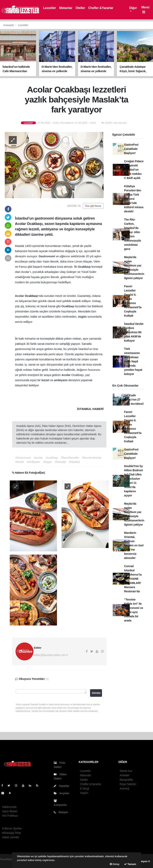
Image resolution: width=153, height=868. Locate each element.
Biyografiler (127, 780)
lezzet (46, 380)
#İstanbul (74, 462)
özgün (83, 317)
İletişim (61, 812)
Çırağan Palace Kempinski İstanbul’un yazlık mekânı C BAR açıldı (134, 170)
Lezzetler (50, 8)
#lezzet (20, 462)
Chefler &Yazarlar (101, 8)
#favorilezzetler (70, 458)
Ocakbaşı (85, 267)
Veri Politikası (10, 816)
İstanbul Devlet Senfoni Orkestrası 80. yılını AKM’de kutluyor (134, 332)
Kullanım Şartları (12, 828)
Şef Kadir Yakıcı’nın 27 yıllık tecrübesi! (134, 400)
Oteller (80, 8)
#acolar (38, 458)
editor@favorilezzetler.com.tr (51, 655)
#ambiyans (33, 462)
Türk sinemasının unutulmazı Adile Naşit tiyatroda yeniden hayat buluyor (133, 361)
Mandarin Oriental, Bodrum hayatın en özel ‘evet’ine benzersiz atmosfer (134, 545)
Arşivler (62, 793)
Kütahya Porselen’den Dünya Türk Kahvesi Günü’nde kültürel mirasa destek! (134, 199)
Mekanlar (66, 8)
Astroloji (125, 788)
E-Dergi (84, 788)
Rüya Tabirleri (128, 784)
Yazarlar (61, 786)
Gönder (96, 693)
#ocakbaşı (52, 458)
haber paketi (7, 863)
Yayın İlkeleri (10, 811)
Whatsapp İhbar (12, 833)
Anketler (125, 775)
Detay (115, 864)
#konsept (60, 462)
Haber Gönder (11, 837)
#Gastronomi (23, 458)
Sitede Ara (126, 771)
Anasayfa (9, 25)
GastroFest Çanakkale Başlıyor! (131, 149)
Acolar (20, 296)
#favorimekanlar (92, 458)
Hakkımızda (9, 807)
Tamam (130, 864)
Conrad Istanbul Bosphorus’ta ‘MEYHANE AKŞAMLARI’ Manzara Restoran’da (133, 579)
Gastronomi (47, 256)
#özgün (48, 462)
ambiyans (61, 380)
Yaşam (84, 793)
